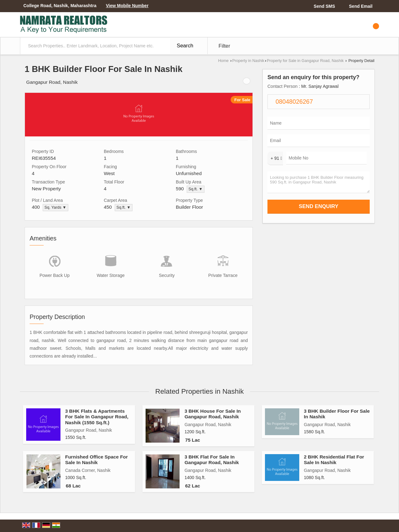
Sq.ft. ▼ (196, 189)
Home (224, 61)
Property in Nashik (248, 61)
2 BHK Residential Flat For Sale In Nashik (334, 460)
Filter (224, 46)
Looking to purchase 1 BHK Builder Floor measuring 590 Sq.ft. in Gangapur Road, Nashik (319, 182)
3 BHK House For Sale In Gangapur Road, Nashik (213, 414)
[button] (127, 6)
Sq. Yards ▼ (55, 207)
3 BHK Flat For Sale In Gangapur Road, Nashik (212, 460)
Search (185, 46)
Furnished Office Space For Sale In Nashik (96, 460)
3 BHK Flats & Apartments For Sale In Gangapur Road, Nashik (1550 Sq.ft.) (97, 417)
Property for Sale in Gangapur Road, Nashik (305, 61)
